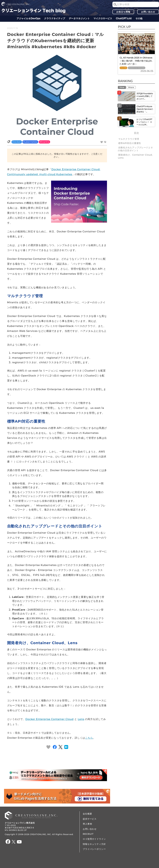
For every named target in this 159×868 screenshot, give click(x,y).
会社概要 (87, 814)
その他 (139, 18)
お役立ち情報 (123, 12)
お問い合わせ (148, 12)
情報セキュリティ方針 (94, 844)
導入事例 (87, 824)
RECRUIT (88, 834)
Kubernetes (30, 142)
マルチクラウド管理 (129, 139)
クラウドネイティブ (55, 18)
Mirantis (44, 142)
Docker (17, 142)
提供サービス (90, 819)
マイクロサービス (103, 18)
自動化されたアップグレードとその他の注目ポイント (135, 149)
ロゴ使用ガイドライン (94, 839)
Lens (81, 719)
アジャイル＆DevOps (28, 18)
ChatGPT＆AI (124, 18)
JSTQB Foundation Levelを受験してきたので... (145, 96)
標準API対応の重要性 (130, 143)
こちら (89, 738)
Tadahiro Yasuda (137, 68)
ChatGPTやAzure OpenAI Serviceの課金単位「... (145, 109)
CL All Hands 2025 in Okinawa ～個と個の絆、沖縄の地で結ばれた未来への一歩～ (136, 61)
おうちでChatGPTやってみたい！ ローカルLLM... (144, 122)
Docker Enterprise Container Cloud (49, 719)
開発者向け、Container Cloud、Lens (136, 156)
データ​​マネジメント (79, 18)
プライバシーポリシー (94, 849)
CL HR (123, 68)
